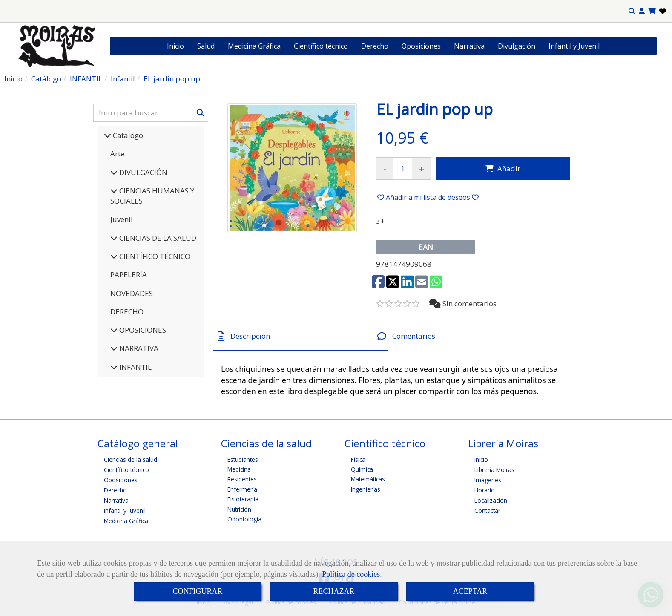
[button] (642, 11)
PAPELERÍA (129, 275)
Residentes (242, 479)
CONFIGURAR (197, 591)
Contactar (487, 511)
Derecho (375, 46)
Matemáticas (368, 479)
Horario (485, 490)
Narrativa (469, 46)
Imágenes (488, 480)
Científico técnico (321, 46)
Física (358, 459)
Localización (491, 500)
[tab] (300, 336)
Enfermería (242, 489)
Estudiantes (243, 459)
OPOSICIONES (142, 330)
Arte (117, 154)
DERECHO (127, 312)
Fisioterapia (243, 499)
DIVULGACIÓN (142, 172)
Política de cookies (351, 574)
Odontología (244, 519)
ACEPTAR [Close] (470, 591)
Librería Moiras (494, 470)
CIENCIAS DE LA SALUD (157, 238)
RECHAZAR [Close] (334, 591)
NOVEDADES (132, 293)
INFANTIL (135, 367)
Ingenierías (366, 489)
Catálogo (127, 135)
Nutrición (239, 509)
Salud (206, 46)
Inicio (175, 46)
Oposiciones (421, 46)
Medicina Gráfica (254, 46)
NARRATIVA (138, 348)
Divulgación (517, 46)
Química (362, 469)
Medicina (239, 469)
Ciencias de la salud (131, 459)
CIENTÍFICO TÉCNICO (154, 256)
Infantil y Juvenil (574, 46)
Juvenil (122, 219)
